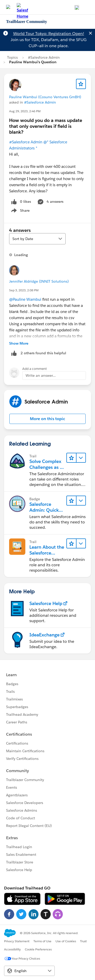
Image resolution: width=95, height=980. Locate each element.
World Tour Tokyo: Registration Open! (49, 34)
